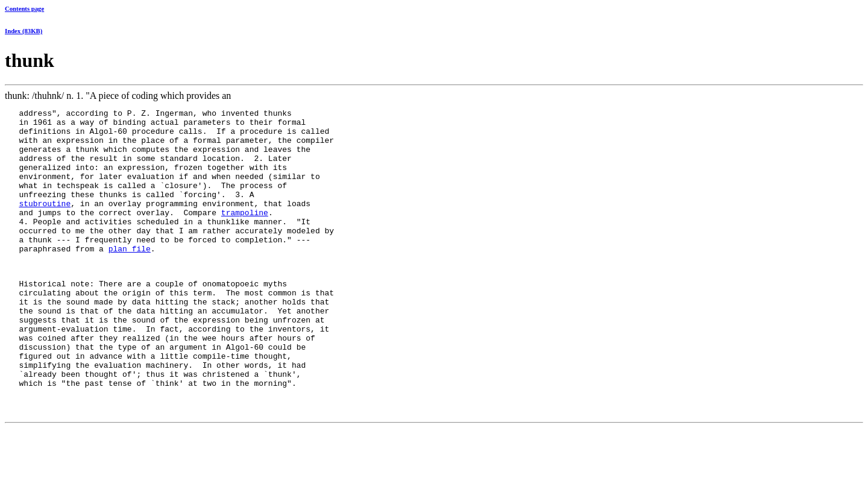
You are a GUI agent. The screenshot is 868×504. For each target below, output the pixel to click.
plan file (130, 277)
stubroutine (45, 223)
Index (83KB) (24, 31)
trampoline (245, 234)
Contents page (24, 8)
